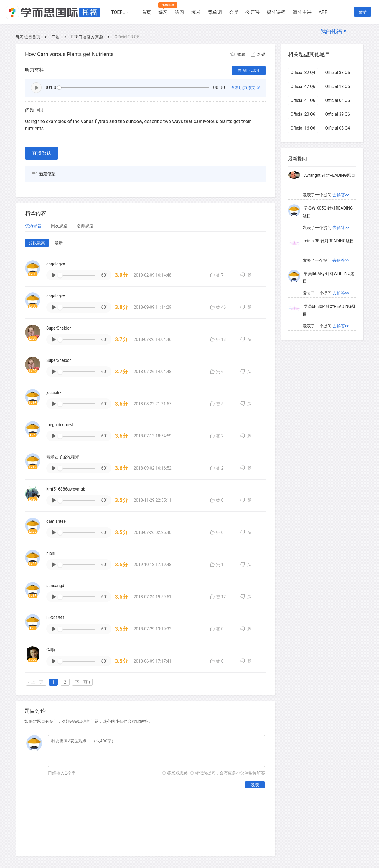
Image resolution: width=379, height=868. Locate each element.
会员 (234, 12)
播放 (36, 88)
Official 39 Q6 (338, 114)
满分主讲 (302, 12)
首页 (146, 12)
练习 (163, 12)
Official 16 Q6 (303, 128)
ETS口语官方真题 (87, 37)
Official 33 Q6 (338, 73)
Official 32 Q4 (303, 73)
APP (323, 12)
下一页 (83, 682)
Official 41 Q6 (303, 100)
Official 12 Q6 (338, 86)
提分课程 (276, 12)
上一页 (36, 682)
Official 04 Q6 (338, 100)
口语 (56, 37)
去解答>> (341, 169)
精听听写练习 (249, 71)
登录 (362, 12)
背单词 (215, 12)
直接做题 (42, 153)
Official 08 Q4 (338, 128)
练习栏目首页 (28, 37)
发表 (255, 785)
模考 (196, 12)
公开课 (253, 12)
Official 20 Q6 (303, 114)
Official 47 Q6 (303, 86)
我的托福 (331, 31)
